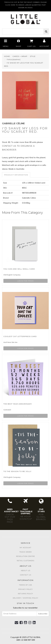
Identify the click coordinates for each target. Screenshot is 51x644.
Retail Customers (26, 561)
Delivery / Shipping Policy (26, 598)
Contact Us (26, 575)
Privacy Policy (26, 589)
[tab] (16, 175)
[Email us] (17, 623)
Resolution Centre (26, 556)
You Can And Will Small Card (19, 269)
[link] (21, 623)
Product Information (16, 175)
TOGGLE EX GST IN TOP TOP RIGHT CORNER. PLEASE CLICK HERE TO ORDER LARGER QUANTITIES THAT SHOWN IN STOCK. (26, 5)
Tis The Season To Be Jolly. (18, 471)
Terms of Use (26, 585)
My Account (26, 548)
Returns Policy (26, 594)
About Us (26, 571)
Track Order (26, 552)
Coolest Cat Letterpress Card (20, 336)
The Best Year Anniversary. (18, 404)
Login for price (26, 281)
